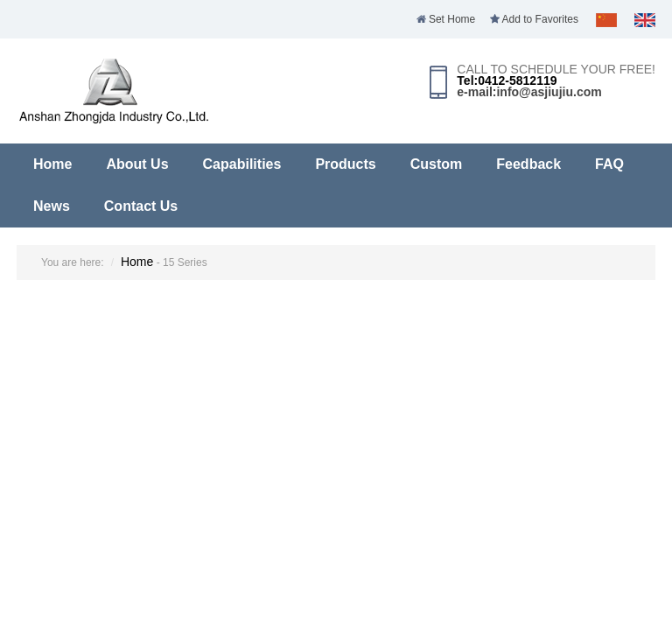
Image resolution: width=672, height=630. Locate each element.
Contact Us (141, 206)
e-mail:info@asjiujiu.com (529, 92)
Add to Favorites (534, 19)
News (52, 206)
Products (345, 164)
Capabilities (242, 164)
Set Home (446, 19)
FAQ (609, 164)
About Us (137, 164)
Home (52, 164)
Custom (437, 164)
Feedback (528, 164)
